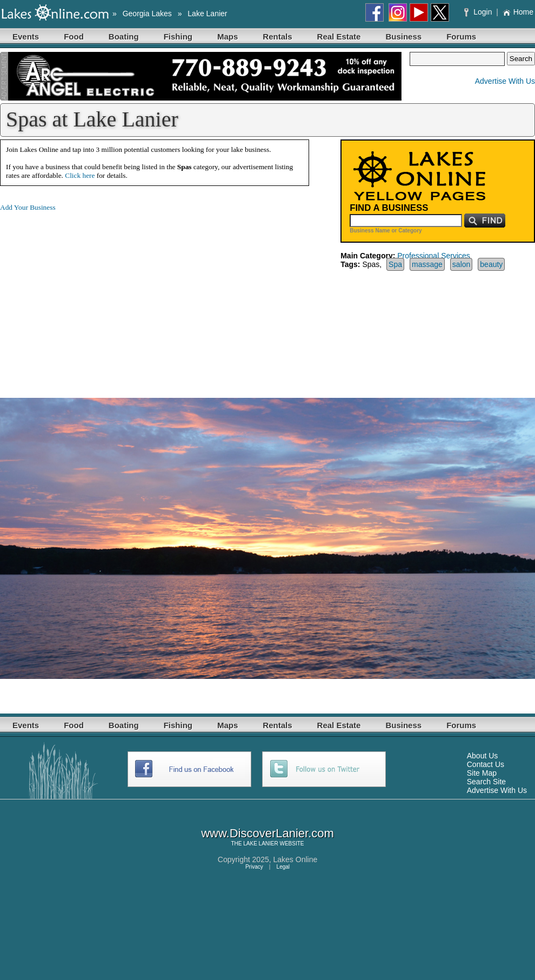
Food (74, 36)
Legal (283, 867)
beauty (491, 264)
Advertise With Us (505, 81)
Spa (395, 264)
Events (26, 36)
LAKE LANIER (260, 844)
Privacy (254, 867)
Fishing (178, 36)
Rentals (277, 36)
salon (461, 264)
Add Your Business (28, 207)
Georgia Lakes (147, 14)
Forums (461, 36)
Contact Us (486, 764)
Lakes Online (296, 859)
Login (479, 12)
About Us (483, 756)
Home (518, 12)
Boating (124, 36)
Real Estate (339, 36)
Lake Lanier (207, 14)
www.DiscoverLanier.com (267, 833)
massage (427, 264)
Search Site (486, 782)
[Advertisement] (91, 296)
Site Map (482, 773)
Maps (228, 36)
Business (403, 36)
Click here (80, 175)
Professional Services (434, 256)
